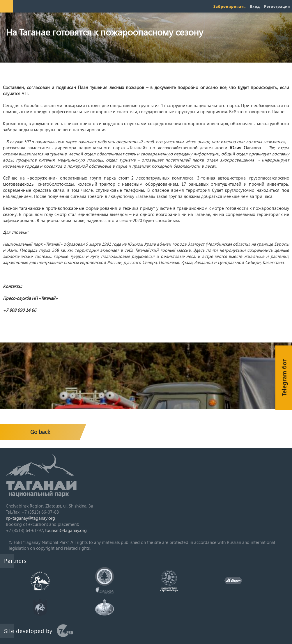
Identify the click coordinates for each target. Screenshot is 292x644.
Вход (255, 6)
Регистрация (277, 6)
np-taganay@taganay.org (30, 518)
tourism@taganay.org (66, 530)
